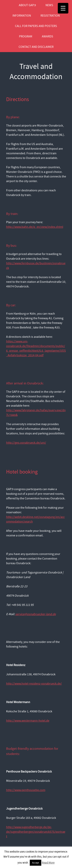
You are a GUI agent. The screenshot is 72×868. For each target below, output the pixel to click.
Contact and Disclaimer (36, 47)
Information (22, 16)
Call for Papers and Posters (36, 26)
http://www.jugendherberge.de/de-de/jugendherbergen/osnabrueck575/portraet (36, 832)
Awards (48, 36)
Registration (50, 16)
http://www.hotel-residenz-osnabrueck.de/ (34, 684)
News (49, 5)
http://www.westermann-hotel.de (28, 721)
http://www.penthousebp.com (26, 790)
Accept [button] (36, 863)
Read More (48, 863)
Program (26, 36)
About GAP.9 (27, 5)
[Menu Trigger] (63, 8)
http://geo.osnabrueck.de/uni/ (26, 443)
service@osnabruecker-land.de (36, 614)
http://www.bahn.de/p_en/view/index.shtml (35, 227)
